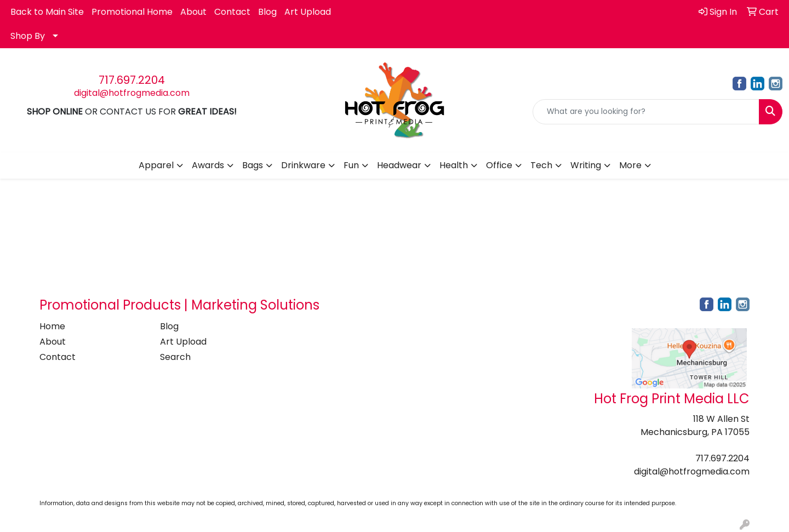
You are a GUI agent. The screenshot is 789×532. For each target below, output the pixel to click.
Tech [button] (541, 165)
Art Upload (308, 12)
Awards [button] (208, 165)
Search (175, 357)
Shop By (28, 36)
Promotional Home (132, 12)
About (193, 12)
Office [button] (499, 165)
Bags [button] (253, 165)
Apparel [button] (156, 165)
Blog (267, 12)
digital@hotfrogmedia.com (132, 93)
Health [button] (454, 165)
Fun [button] (351, 165)
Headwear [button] (399, 165)
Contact (232, 12)
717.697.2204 (132, 80)
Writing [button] (586, 165)
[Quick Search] (646, 112)
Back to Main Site (47, 12)
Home (52, 326)
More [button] (630, 165)
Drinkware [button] (303, 165)
